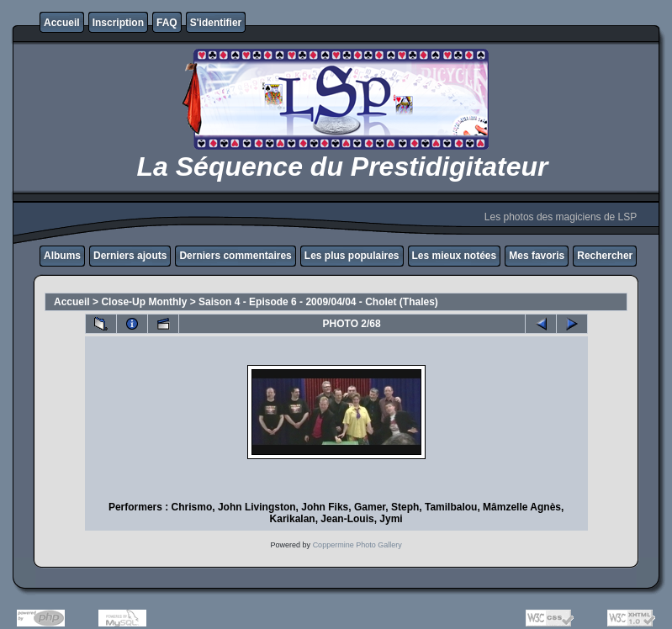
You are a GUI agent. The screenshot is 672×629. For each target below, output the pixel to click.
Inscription (118, 23)
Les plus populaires (352, 256)
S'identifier (216, 23)
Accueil (62, 23)
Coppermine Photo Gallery (357, 545)
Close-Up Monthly (144, 302)
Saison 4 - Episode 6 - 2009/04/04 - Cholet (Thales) (318, 302)
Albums (62, 256)
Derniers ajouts (130, 256)
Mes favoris (537, 256)
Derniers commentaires (235, 256)
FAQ (167, 23)
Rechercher (605, 256)
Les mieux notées (455, 256)
